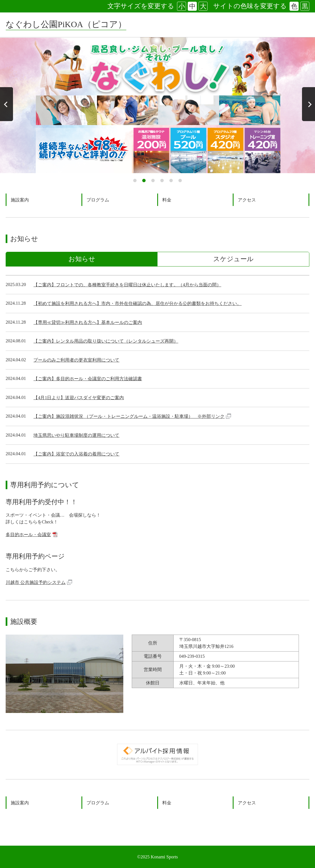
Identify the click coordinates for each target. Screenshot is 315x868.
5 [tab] (171, 181)
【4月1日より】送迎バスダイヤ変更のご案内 (79, 398)
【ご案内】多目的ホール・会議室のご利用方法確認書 (88, 379)
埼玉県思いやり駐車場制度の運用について (76, 435)
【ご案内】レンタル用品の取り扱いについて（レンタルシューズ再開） (106, 341)
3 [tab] (153, 181)
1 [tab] (135, 181)
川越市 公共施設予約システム (38, 582)
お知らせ (82, 259)
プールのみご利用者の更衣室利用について (76, 360)
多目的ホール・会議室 (32, 535)
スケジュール (233, 259)
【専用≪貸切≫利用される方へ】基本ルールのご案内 (88, 322)
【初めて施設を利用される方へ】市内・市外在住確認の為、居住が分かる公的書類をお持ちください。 (137, 303)
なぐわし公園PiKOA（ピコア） (66, 24)
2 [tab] (144, 181)
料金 (167, 200)
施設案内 (20, 200)
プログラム (98, 200)
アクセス (247, 200)
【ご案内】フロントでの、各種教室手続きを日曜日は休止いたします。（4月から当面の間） (127, 285)
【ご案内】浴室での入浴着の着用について (76, 454)
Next (308, 104)
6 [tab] (180, 181)
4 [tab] (162, 181)
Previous (7, 104)
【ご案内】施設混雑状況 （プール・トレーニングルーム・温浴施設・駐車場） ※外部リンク (132, 417)
